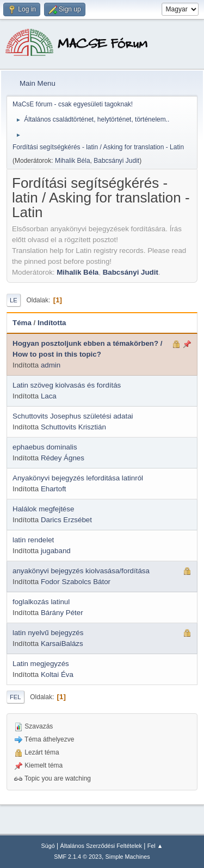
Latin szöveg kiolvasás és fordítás (67, 385)
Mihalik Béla (73, 161)
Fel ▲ (155, 846)
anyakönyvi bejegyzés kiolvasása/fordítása (81, 571)
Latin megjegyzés (41, 664)
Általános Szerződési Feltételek (101, 846)
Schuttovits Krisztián (73, 427)
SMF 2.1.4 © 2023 (78, 857)
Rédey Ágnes (63, 458)
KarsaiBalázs (62, 644)
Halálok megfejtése (43, 509)
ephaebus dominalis (45, 447)
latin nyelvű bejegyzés (48, 633)
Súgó (48, 846)
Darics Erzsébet (66, 520)
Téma (22, 323)
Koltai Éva (57, 674)
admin (51, 365)
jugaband (56, 551)
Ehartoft (54, 489)
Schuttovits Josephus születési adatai (73, 416)
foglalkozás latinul (41, 602)
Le (14, 300)
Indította (52, 323)
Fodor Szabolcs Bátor (76, 582)
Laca (49, 396)
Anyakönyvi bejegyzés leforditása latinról (78, 478)
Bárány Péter (62, 613)
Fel (16, 697)
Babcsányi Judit (116, 161)
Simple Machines (128, 857)
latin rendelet (33, 540)
